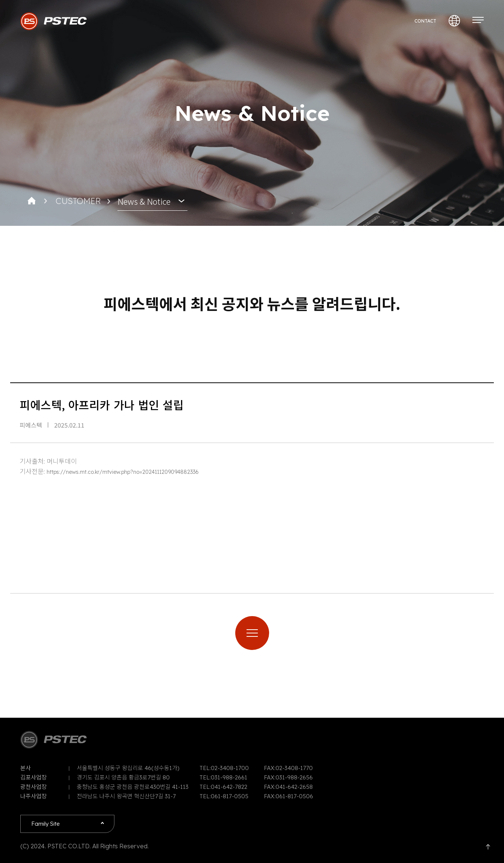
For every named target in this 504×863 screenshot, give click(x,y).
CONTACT (425, 21)
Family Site (46, 824)
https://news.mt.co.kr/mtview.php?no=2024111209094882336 (123, 472)
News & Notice (144, 201)
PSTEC (53, 21)
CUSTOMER (78, 201)
